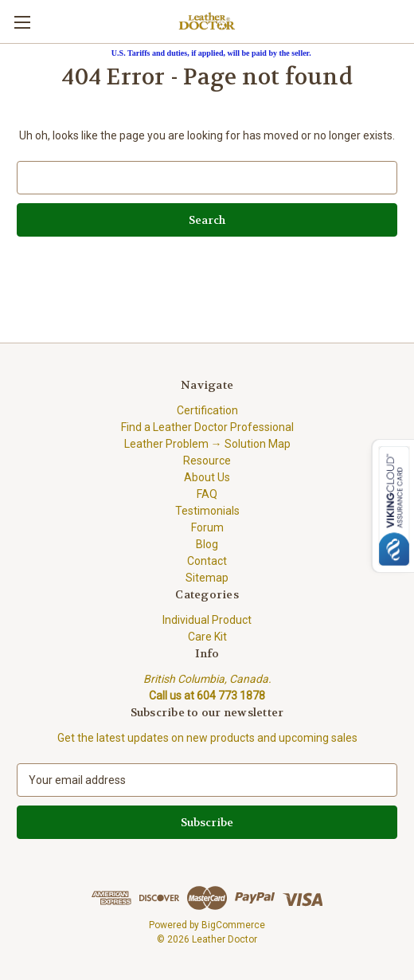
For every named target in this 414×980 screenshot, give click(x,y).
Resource (207, 461)
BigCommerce (233, 925)
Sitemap (207, 578)
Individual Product (207, 620)
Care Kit (207, 637)
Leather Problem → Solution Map (207, 444)
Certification (207, 410)
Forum (207, 527)
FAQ (207, 494)
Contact (207, 561)
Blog (207, 544)
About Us (207, 477)
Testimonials (207, 511)
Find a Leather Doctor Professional (207, 427)
